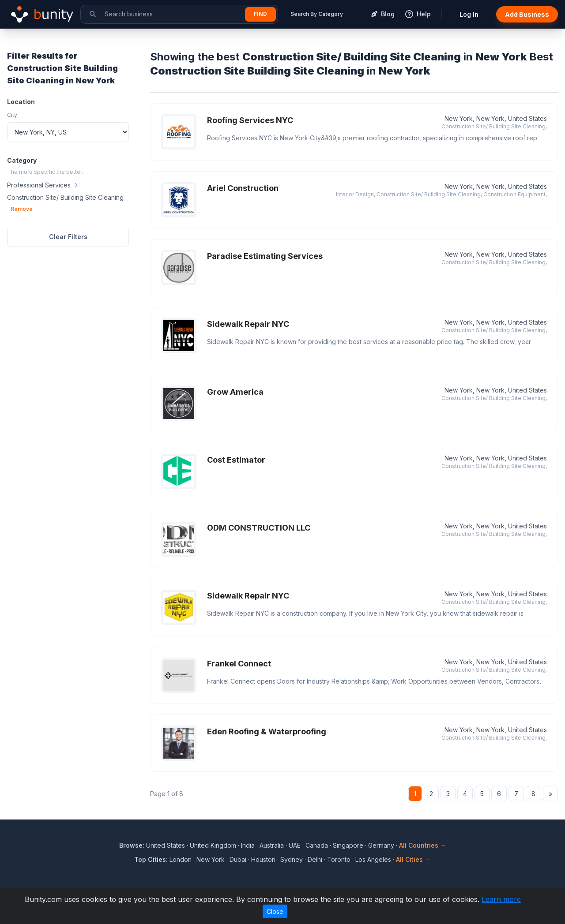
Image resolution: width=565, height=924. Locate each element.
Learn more (501, 899)
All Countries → (423, 845)
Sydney (292, 859)
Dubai (238, 859)
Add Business (527, 14)
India (248, 845)
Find (260, 14)
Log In (469, 14)
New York (211, 859)
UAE (295, 845)
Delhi (315, 859)
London (181, 859)
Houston (263, 859)
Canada (317, 845)
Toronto (339, 859)
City (12, 115)
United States (166, 845)
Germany (381, 845)
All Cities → (413, 859)
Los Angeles (373, 859)
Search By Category (317, 14)
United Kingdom (213, 845)
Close (275, 911)
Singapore (348, 845)
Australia (272, 845)
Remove (22, 209)
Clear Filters (68, 237)
